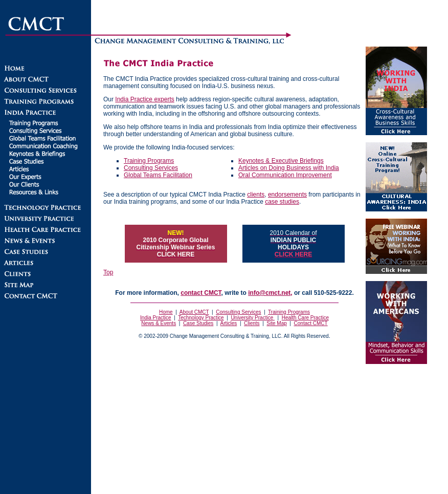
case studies (282, 202)
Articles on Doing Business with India (289, 168)
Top (108, 272)
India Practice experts (144, 99)
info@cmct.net (269, 293)
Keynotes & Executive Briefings (281, 161)
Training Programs (149, 161)
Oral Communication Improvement (285, 175)
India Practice (156, 318)
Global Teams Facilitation (158, 175)
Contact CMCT (311, 323)
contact (201, 293)
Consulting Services (151, 168)
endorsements (287, 195)
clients (256, 195)
